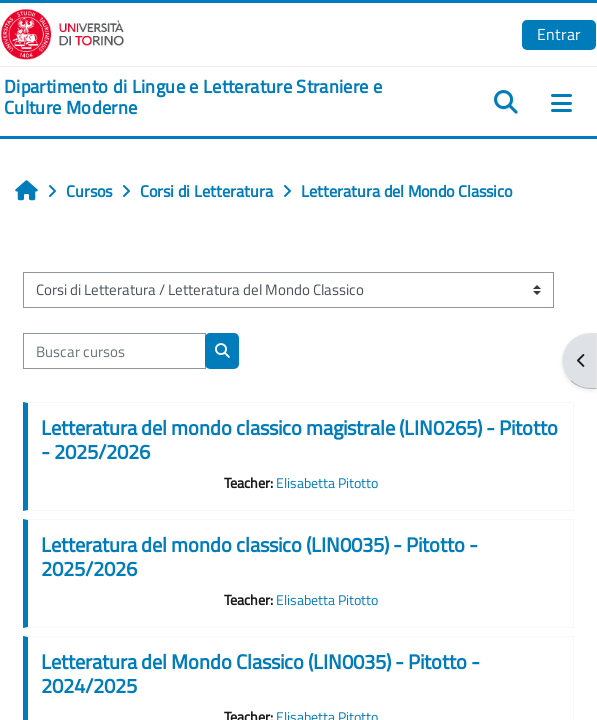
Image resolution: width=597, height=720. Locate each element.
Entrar (559, 34)
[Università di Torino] (62, 32)
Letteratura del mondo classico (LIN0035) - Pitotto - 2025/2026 (259, 556)
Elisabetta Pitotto (327, 483)
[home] (199, 97)
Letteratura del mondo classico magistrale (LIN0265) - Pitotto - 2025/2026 (299, 439)
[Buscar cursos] (114, 351)
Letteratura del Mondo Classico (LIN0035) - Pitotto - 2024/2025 (260, 673)
